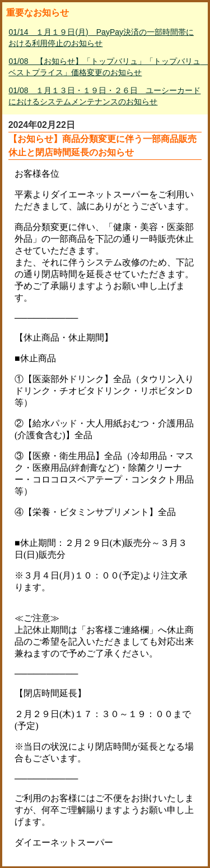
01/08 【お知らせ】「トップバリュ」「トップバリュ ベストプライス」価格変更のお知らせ (106, 67)
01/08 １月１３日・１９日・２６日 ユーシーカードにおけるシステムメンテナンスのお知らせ (104, 96)
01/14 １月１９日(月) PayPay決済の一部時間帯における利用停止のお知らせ (101, 38)
